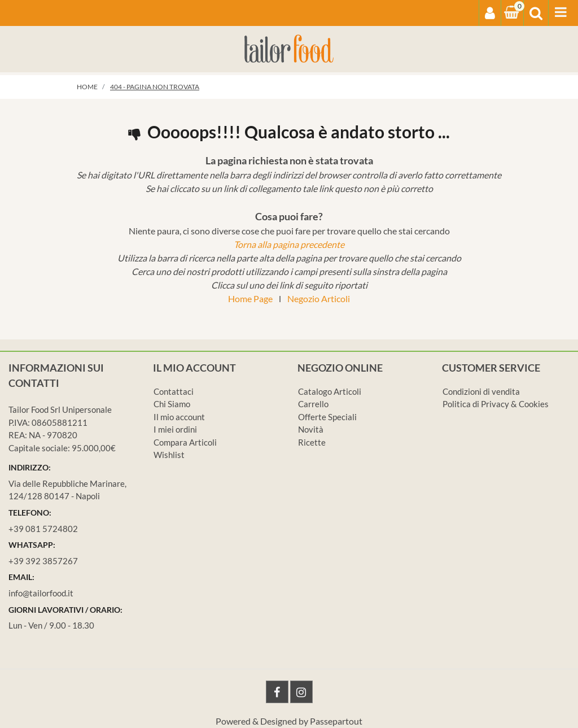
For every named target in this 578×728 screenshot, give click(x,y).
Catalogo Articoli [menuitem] (330, 391)
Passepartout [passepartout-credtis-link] (336, 721)
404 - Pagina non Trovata (155, 87)
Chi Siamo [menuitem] (172, 404)
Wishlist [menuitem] (169, 455)
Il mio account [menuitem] (179, 417)
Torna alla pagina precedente (289, 244)
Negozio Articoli (319, 298)
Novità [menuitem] (311, 429)
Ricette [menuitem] (312, 442)
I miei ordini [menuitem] (175, 429)
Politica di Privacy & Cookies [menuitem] (496, 404)
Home (87, 87)
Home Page (250, 298)
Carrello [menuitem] (313, 404)
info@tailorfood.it (41, 593)
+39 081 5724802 (43, 529)
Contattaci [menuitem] (174, 391)
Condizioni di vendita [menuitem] (481, 391)
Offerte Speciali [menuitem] (327, 417)
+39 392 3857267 (43, 561)
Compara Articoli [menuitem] (185, 442)
